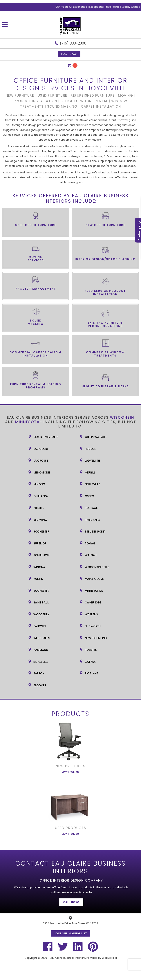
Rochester (41, 532)
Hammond (41, 650)
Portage (91, 508)
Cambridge (93, 602)
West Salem (42, 638)
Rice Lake (91, 673)
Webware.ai (109, 958)
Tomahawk (41, 555)
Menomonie (42, 472)
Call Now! (71, 902)
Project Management (36, 289)
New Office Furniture (105, 225)
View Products (70, 772)
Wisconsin (122, 417)
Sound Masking (36, 322)
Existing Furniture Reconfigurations (105, 324)
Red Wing (40, 520)
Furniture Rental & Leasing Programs (36, 386)
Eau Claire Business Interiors (68, 958)
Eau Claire (41, 449)
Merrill (90, 472)
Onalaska (41, 496)
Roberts (91, 650)
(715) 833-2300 (73, 43)
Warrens (91, 614)
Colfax (90, 662)
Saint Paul (41, 602)
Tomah (90, 543)
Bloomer (40, 685)
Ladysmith (92, 461)
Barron (39, 673)
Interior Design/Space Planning (105, 259)
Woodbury (41, 614)
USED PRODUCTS (70, 828)
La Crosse (41, 461)
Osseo (89, 496)
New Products (70, 766)
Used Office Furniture (36, 225)
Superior (40, 543)
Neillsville (92, 484)
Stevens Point (95, 532)
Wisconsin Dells (97, 567)
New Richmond (96, 638)
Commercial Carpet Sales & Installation (36, 354)
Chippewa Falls (96, 437)
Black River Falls (46, 437)
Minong (39, 484)
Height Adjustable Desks (105, 386)
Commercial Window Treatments (105, 354)
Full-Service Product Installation (105, 292)
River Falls (93, 520)
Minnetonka (94, 591)
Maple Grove (94, 579)
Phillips (39, 508)
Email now (69, 54)
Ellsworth (93, 626)
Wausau (91, 555)
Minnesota (27, 422)
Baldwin (40, 626)
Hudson (91, 449)
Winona (39, 567)
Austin (38, 579)
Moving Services (36, 259)
